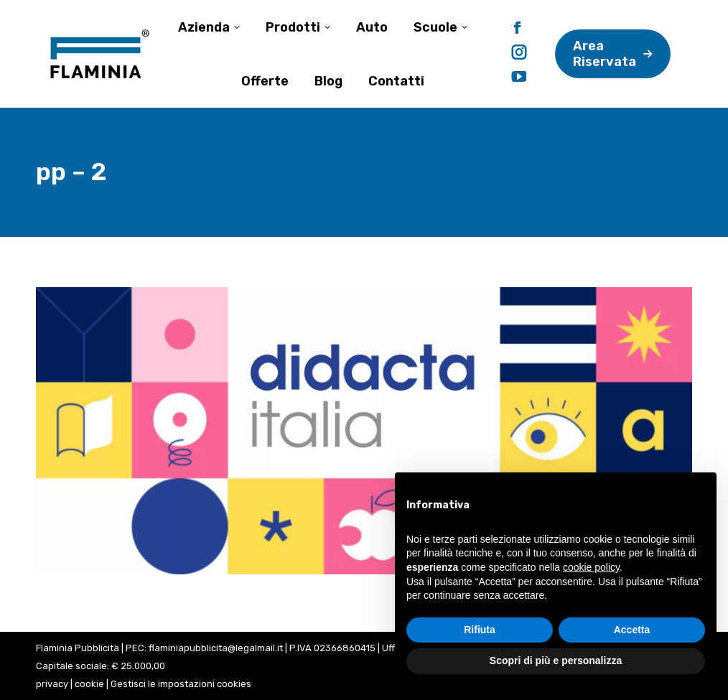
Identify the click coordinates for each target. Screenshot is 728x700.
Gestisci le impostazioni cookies (181, 684)
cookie (89, 684)
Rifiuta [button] (480, 630)
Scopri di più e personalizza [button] (556, 661)
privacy (52, 684)
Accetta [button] (632, 630)
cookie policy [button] (591, 567)
